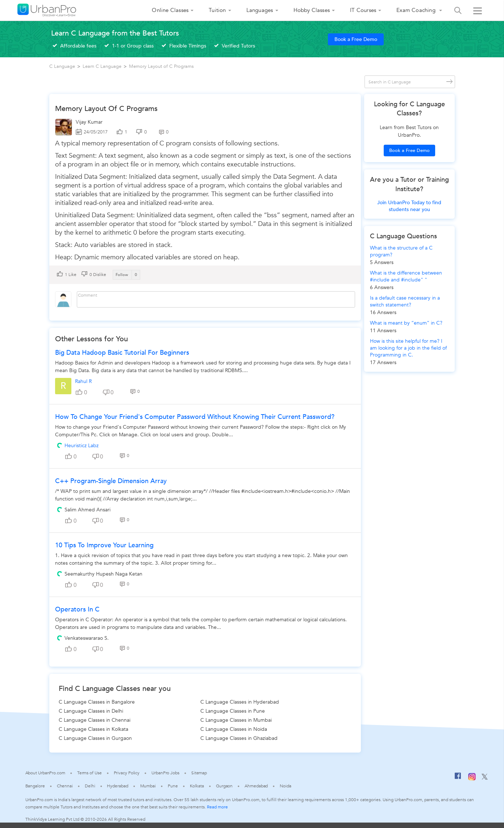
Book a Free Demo (356, 39)
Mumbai (148, 786)
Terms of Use (89, 773)
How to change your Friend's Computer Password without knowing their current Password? (195, 417)
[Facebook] (458, 779)
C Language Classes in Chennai (95, 720)
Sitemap (199, 773)
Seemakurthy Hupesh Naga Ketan (103, 574)
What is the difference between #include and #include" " (406, 276)
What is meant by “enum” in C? (406, 323)
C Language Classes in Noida (234, 729)
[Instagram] (472, 779)
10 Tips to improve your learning (104, 545)
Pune (173, 786)
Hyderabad (117, 786)
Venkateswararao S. (87, 638)
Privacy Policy (127, 773)
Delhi (90, 786)
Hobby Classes (312, 10)
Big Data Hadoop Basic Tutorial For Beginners (122, 353)
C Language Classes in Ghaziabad (239, 738)
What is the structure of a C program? (401, 251)
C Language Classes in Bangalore (97, 702)
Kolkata (197, 786)
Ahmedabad (256, 786)
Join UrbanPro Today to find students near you (409, 206)
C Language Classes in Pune (233, 711)
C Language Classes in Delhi (91, 711)
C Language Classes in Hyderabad (240, 702)
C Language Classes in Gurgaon (95, 738)
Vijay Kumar (89, 122)
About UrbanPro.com (45, 773)
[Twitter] (485, 778)
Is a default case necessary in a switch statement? (405, 301)
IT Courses (363, 10)
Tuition (217, 10)
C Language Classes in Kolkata (93, 729)
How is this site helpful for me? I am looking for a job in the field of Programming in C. (408, 348)
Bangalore (35, 786)
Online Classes (170, 10)
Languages (260, 10)
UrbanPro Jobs (165, 773)
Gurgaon (224, 786)
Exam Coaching (417, 10)
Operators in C (77, 609)
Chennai (65, 786)
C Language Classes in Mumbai (236, 720)
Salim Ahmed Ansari (88, 510)
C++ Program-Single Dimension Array (111, 481)
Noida (286, 786)
